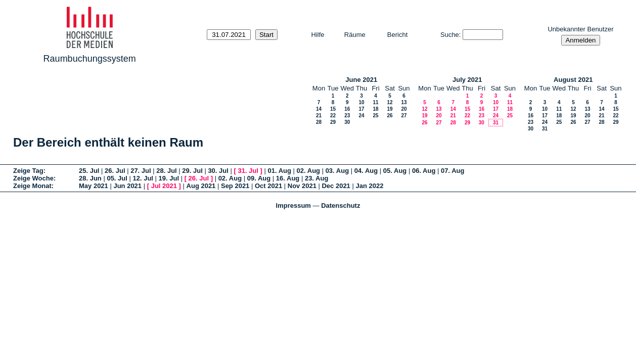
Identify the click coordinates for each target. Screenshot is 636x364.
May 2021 (94, 186)
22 (333, 116)
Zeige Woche (33, 178)
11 (375, 102)
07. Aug (452, 171)
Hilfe (318, 35)
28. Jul (166, 171)
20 (404, 109)
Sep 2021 (235, 186)
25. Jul (89, 171)
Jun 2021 (127, 186)
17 (361, 109)
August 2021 (573, 80)
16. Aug (288, 178)
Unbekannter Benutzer (580, 29)
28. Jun (90, 178)
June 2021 (361, 80)
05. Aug (395, 171)
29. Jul (192, 171)
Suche (450, 35)
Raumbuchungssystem (90, 59)
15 (333, 109)
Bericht (397, 35)
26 (390, 116)
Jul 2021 (164, 186)
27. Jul (141, 171)
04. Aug (366, 171)
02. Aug (308, 171)
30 (347, 122)
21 (319, 116)
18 (375, 109)
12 (390, 102)
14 (319, 109)
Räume (355, 35)
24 (361, 116)
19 (390, 109)
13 (404, 102)
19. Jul (169, 178)
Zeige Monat (32, 186)
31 (496, 123)
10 (361, 102)
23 (347, 116)
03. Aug (337, 171)
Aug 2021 (201, 186)
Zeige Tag (28, 171)
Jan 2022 (369, 186)
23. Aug (316, 178)
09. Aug (259, 178)
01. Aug (279, 171)
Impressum (293, 206)
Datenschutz (340, 206)
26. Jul (115, 171)
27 (404, 116)
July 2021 (467, 80)
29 (333, 122)
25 (375, 116)
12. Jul (143, 178)
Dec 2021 (336, 186)
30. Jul (218, 171)
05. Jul (117, 178)
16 (347, 109)
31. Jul (248, 171)
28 (319, 122)
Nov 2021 (302, 186)
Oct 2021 (268, 186)
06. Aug (424, 171)
